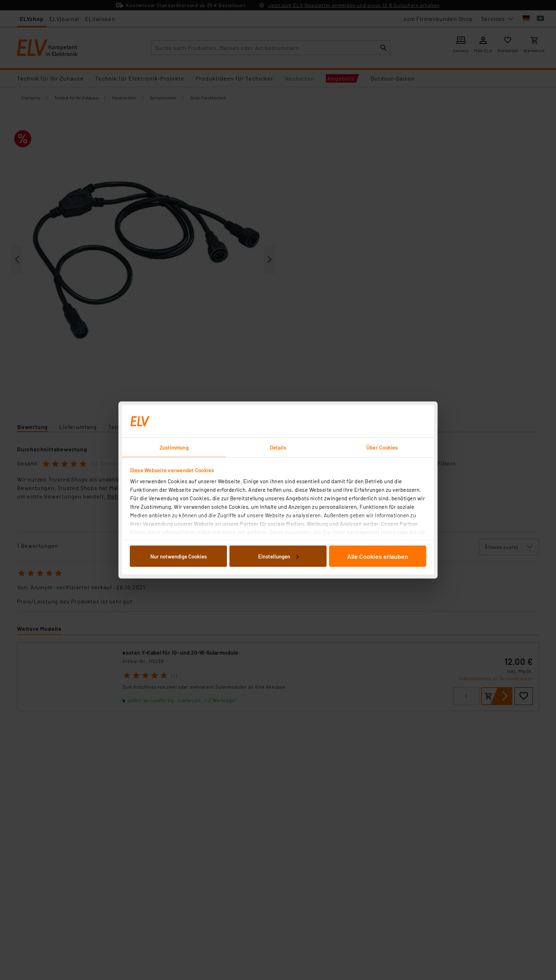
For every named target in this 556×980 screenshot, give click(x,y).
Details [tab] (278, 447)
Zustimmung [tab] (174, 447)
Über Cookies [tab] (382, 447)
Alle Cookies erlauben (378, 556)
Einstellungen (278, 556)
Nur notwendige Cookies (179, 556)
